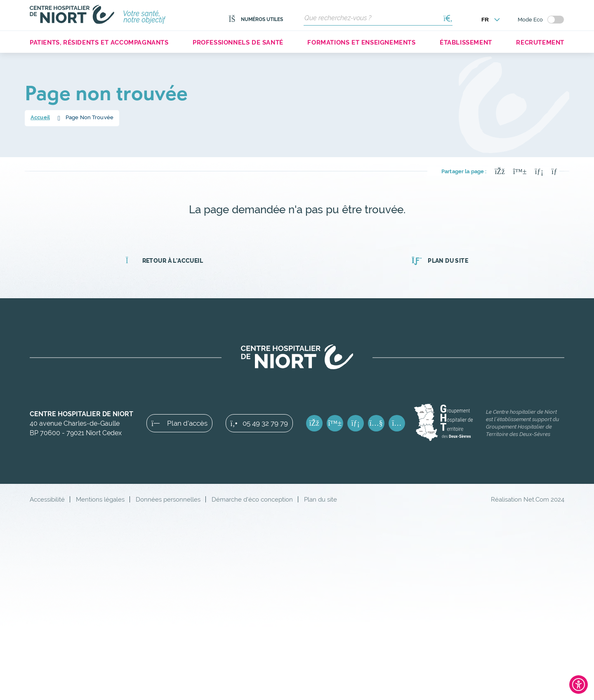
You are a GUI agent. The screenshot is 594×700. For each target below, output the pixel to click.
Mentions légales (100, 499)
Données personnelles (168, 499)
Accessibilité (47, 499)
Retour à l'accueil (164, 261)
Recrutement (540, 42)
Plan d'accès (179, 423)
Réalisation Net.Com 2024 (528, 499)
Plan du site (440, 261)
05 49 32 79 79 (259, 423)
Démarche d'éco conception (252, 499)
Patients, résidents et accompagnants (99, 42)
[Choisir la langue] (491, 20)
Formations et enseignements (361, 42)
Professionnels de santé (238, 42)
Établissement (466, 42)
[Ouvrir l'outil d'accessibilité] (579, 685)
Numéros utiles (256, 19)
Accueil (40, 117)
